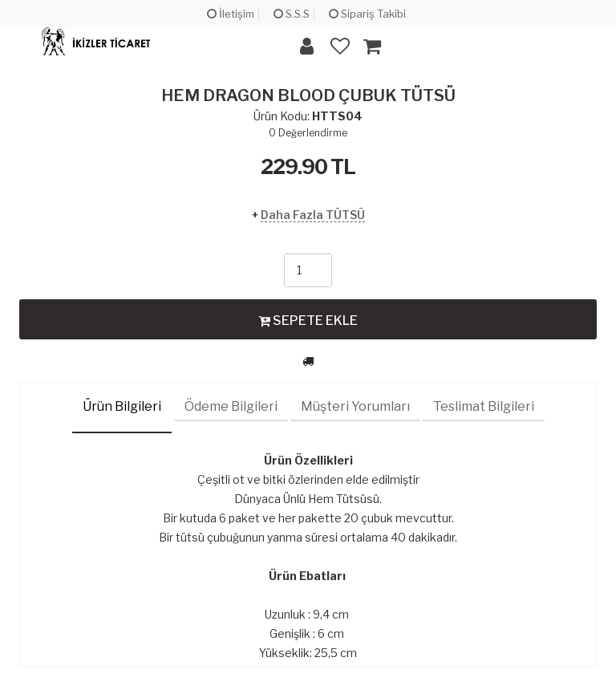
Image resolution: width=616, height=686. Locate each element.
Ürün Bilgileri (122, 406)
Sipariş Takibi (367, 14)
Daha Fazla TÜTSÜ (313, 215)
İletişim (231, 14)
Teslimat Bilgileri (484, 406)
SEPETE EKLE (308, 320)
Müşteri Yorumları (355, 406)
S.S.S (292, 14)
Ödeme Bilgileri (231, 406)
